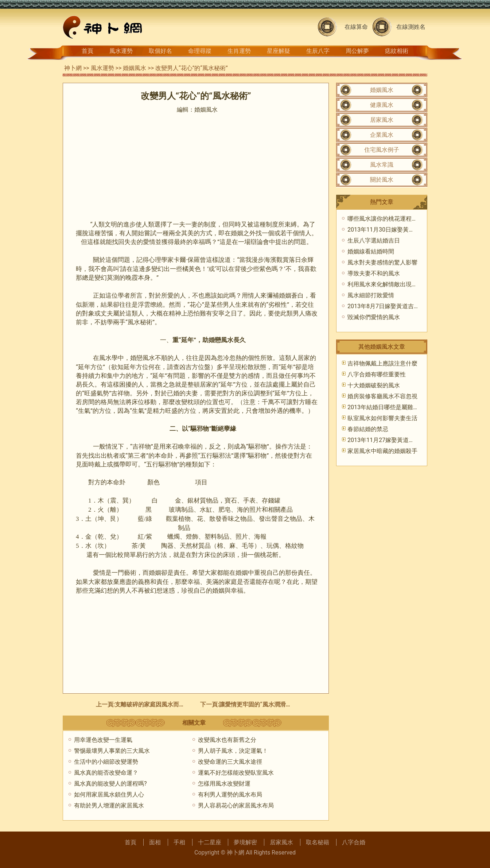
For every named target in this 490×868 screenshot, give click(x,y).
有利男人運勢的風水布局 (230, 795)
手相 (179, 842)
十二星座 (210, 842)
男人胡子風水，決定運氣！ (233, 751)
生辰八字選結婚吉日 (374, 241)
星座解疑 (279, 51)
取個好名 (160, 51)
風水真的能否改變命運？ (106, 773)
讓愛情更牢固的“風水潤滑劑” (256, 704)
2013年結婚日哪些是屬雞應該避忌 (392, 407)
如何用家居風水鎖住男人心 (109, 795)
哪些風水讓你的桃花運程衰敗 (385, 219)
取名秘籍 (318, 842)
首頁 (87, 51)
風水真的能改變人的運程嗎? (110, 784)
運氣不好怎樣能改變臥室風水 (236, 773)
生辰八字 (318, 51)
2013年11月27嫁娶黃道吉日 (384, 440)
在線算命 (356, 27)
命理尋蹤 (200, 51)
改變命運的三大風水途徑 (230, 762)
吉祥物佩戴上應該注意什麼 (382, 363)
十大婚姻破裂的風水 (374, 385)
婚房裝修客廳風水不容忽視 (382, 396)
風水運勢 (121, 51)
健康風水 (382, 105)
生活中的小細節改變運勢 (106, 762)
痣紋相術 (397, 51)
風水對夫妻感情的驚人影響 (382, 262)
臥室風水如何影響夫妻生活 (382, 418)
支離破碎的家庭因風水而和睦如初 (159, 704)
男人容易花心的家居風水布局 (236, 805)
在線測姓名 (411, 27)
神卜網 (73, 68)
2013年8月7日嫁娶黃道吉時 (384, 306)
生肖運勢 (239, 51)
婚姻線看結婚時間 (371, 251)
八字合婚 (354, 842)
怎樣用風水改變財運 (224, 784)
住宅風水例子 (382, 150)
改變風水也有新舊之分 (227, 740)
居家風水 (382, 120)
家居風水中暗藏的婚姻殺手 (382, 451)
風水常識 (382, 165)
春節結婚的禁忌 (368, 429)
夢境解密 (245, 842)
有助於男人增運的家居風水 (109, 805)
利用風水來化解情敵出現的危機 (388, 284)
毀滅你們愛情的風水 (374, 317)
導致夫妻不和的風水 (374, 273)
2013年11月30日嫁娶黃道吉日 (387, 230)
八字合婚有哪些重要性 (377, 374)
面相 (155, 842)
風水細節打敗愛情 (371, 295)
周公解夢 (357, 51)
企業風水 (382, 135)
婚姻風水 (135, 68)
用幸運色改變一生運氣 (103, 740)
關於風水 (382, 180)
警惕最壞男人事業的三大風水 (112, 751)
